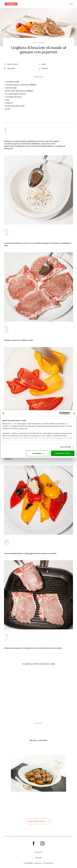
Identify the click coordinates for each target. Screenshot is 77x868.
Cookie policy (39, 858)
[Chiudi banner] (74, 413)
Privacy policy (38, 852)
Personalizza (38, 453)
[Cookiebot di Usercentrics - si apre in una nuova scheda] (61, 413)
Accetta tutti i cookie (63, 453)
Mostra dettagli (65, 447)
